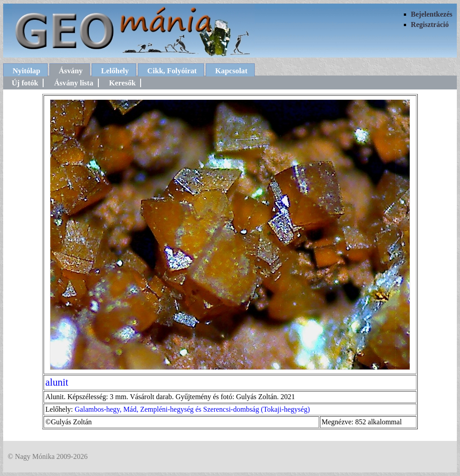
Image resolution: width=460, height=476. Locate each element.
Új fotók (25, 83)
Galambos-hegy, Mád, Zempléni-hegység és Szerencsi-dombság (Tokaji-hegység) (192, 409)
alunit (57, 382)
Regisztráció (430, 24)
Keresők (122, 83)
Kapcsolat (231, 71)
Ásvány (71, 71)
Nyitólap (27, 71)
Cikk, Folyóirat (172, 71)
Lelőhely (115, 71)
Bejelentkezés (432, 14)
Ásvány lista (73, 83)
